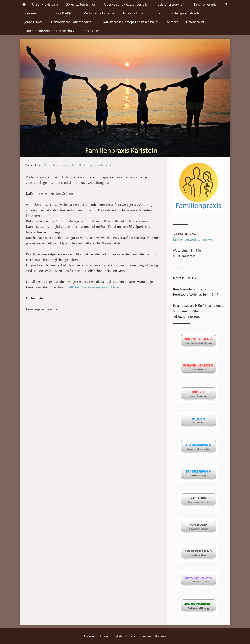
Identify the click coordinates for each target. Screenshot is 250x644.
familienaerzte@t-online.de (192, 239)
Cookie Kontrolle (96, 636)
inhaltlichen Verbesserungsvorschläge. (92, 287)
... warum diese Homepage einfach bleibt (85, 165)
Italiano (161, 636)
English (117, 636)
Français (145, 636)
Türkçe (131, 636)
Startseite (50, 165)
